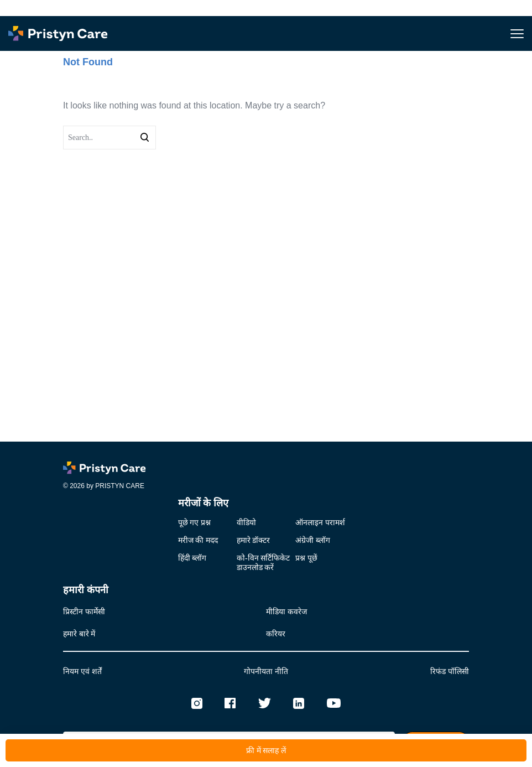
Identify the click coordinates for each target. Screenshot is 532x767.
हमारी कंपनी (86, 590)
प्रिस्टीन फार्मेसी (84, 612)
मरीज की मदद (198, 540)
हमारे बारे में (79, 634)
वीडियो (246, 523)
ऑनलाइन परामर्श (320, 523)
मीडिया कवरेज (286, 612)
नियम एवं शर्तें (82, 671)
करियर (276, 634)
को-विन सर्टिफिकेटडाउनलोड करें (263, 563)
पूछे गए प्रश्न (194, 523)
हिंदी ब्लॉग (192, 558)
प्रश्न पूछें (306, 558)
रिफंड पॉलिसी (450, 671)
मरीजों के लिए (203, 503)
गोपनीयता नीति (266, 671)
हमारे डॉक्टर (254, 540)
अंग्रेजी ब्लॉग (313, 540)
